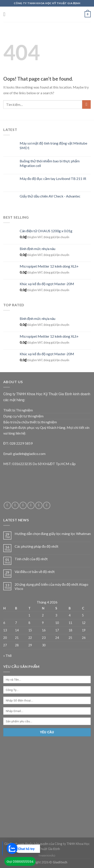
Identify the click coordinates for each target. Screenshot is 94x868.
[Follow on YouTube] (47, 505)
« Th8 (7, 655)
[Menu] (6, 14)
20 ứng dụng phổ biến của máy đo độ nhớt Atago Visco (51, 586)
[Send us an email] (23, 505)
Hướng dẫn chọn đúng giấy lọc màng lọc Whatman (53, 534)
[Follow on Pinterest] (39, 505)
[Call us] (31, 505)
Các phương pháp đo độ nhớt (37, 546)
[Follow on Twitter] (15, 505)
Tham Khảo (47, 856)
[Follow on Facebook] (7, 505)
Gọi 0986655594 (20, 862)
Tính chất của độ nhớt (31, 559)
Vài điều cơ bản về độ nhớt (35, 572)
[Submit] (86, 104)
